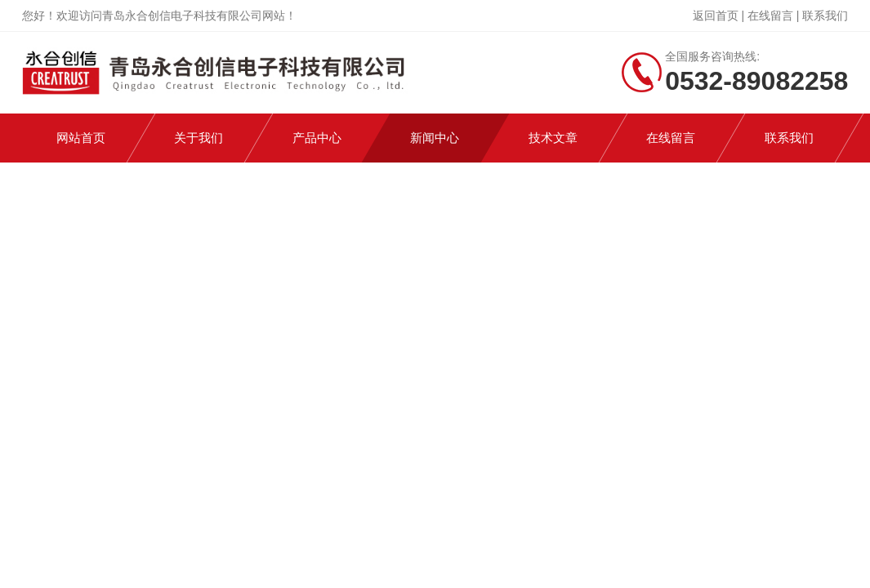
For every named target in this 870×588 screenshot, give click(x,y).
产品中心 (317, 138)
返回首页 (716, 16)
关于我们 (199, 138)
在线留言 (770, 16)
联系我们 (825, 16)
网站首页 (81, 138)
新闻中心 (435, 138)
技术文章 (553, 138)
